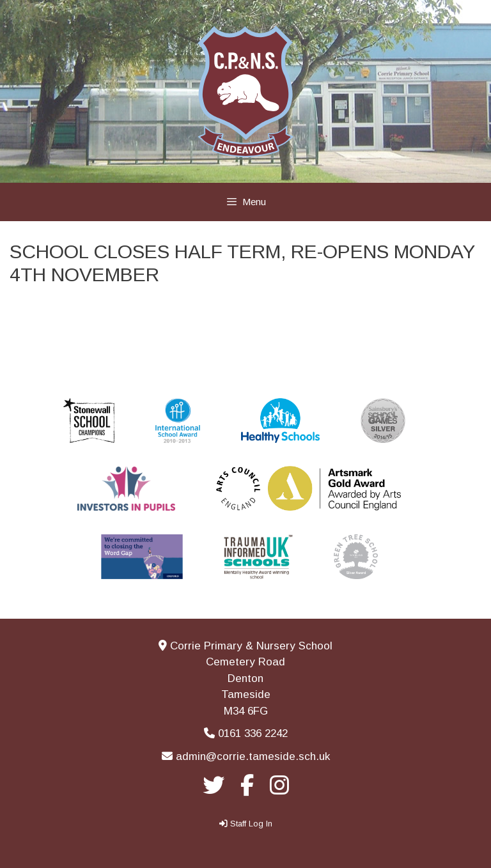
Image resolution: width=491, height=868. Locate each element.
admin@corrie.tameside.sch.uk (253, 756)
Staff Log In (251, 824)
